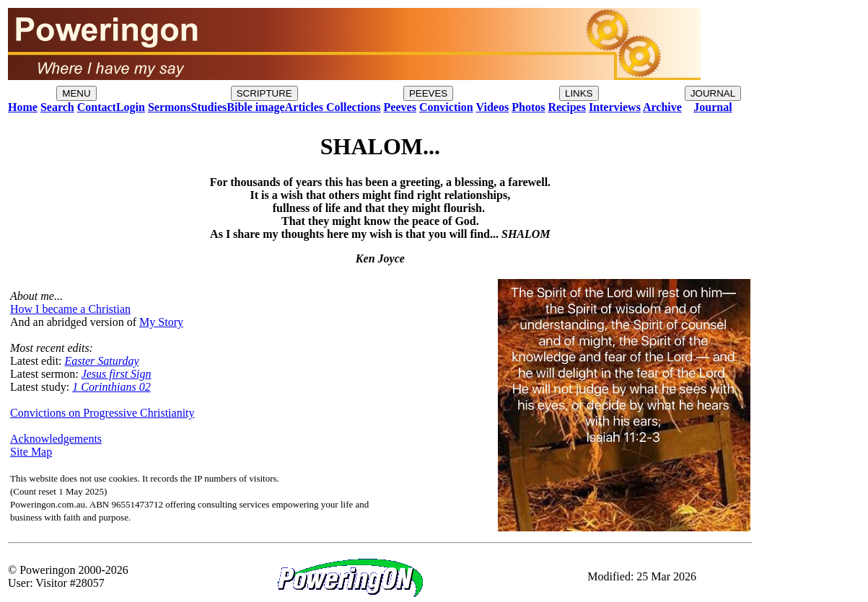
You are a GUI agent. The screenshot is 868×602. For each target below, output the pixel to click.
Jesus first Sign (117, 374)
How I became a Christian (70, 309)
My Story (161, 322)
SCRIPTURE (264, 93)
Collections (352, 107)
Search (57, 107)
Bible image (255, 107)
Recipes (566, 107)
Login (131, 107)
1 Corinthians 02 (111, 387)
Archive (662, 107)
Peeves (400, 107)
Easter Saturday (102, 361)
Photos (528, 107)
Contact (97, 107)
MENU (76, 93)
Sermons (170, 107)
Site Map (31, 452)
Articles (304, 107)
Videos (493, 107)
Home (23, 107)
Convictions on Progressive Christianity (102, 413)
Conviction (446, 107)
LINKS (579, 93)
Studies (209, 107)
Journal (713, 107)
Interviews (615, 107)
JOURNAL (713, 93)
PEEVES (428, 93)
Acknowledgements (56, 439)
